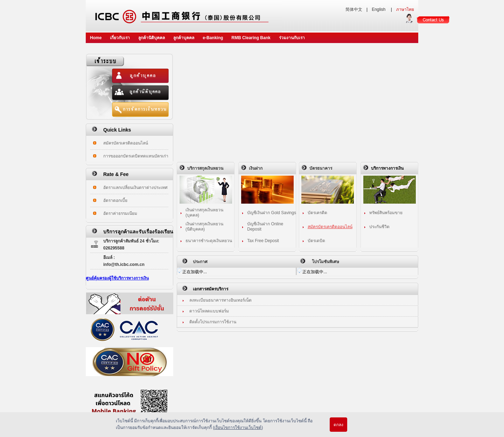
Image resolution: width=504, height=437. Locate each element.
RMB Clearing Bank (251, 38)
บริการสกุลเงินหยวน (205, 168)
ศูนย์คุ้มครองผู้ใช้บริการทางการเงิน (117, 278)
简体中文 (354, 9)
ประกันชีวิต (379, 227)
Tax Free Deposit (263, 241)
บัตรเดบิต (316, 241)
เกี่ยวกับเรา (120, 38)
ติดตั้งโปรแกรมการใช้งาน (213, 322)
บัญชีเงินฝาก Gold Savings (272, 213)
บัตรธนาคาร (321, 168)
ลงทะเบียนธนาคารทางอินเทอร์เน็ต (220, 300)
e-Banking (213, 38)
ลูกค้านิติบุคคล (152, 38)
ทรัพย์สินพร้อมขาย (386, 213)
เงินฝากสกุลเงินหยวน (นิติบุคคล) (204, 227)
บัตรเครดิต (317, 213)
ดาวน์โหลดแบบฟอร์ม (209, 311)
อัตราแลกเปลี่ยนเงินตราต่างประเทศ (135, 188)
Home (96, 38)
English (379, 9)
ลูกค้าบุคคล (184, 38)
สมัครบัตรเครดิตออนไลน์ (126, 143)
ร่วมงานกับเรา (292, 38)
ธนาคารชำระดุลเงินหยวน (209, 241)
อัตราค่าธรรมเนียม (120, 213)
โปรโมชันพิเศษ (325, 262)
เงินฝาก (256, 168)
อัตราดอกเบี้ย (115, 200)
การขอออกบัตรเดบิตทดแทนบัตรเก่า (136, 156)
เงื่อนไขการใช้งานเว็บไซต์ (238, 428)
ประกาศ (200, 262)
